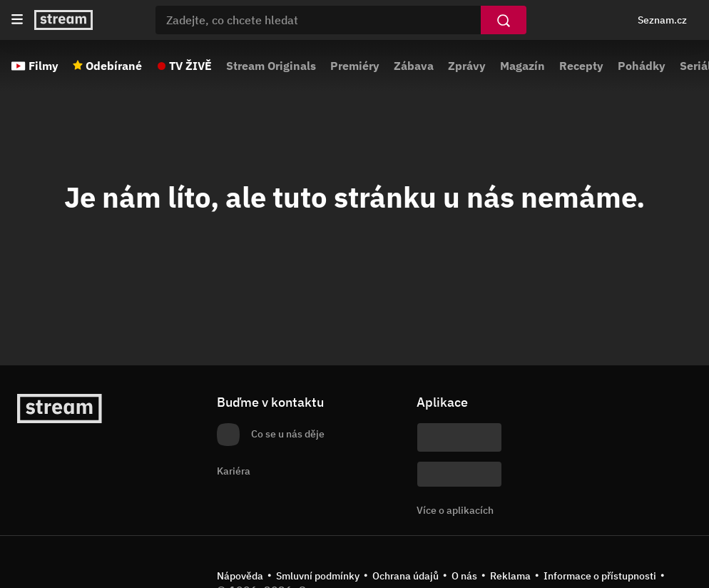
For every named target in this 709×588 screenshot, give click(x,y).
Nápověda (240, 576)
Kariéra (234, 471)
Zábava (414, 66)
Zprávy (467, 66)
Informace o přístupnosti (600, 576)
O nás (464, 576)
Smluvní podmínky (318, 576)
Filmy (44, 66)
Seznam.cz (662, 20)
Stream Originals (271, 66)
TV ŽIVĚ (190, 66)
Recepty (581, 66)
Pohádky (642, 66)
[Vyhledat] (504, 20)
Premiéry (355, 66)
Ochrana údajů (405, 576)
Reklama (510, 576)
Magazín (522, 66)
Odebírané (114, 66)
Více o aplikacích (455, 510)
